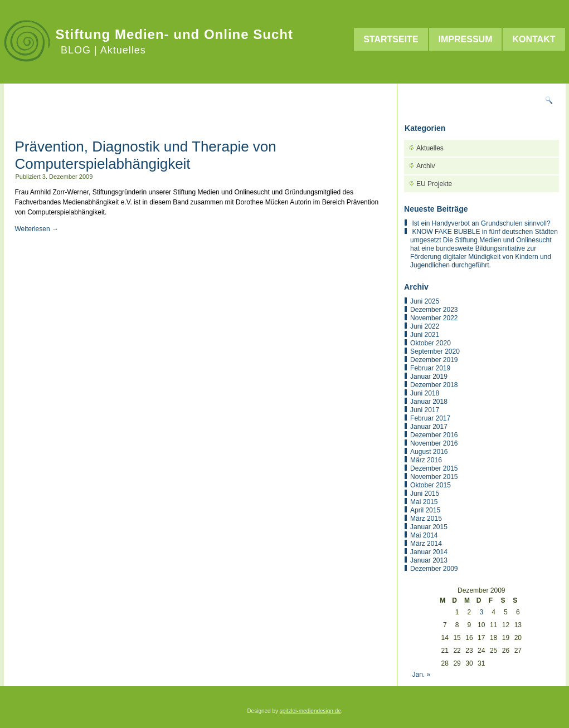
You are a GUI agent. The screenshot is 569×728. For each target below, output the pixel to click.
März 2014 (426, 544)
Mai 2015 (424, 502)
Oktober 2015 (431, 485)
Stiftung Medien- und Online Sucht (174, 34)
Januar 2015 (429, 527)
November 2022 (434, 318)
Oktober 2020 (431, 343)
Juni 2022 (425, 326)
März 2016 (426, 460)
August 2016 (429, 452)
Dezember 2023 (434, 310)
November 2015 (434, 477)
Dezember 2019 (434, 360)
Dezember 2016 (434, 435)
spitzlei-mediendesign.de (310, 711)
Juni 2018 (425, 393)
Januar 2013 (429, 560)
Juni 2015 (425, 494)
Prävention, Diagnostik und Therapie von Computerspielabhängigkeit (146, 155)
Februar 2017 (430, 418)
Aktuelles (430, 148)
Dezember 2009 (434, 569)
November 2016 (434, 443)
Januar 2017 (429, 427)
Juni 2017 (425, 410)
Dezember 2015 (434, 468)
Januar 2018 (429, 402)
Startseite (391, 39)
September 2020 (435, 351)
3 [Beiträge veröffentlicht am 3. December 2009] (481, 612)
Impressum (466, 39)
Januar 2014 (429, 552)
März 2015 (426, 519)
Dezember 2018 (434, 385)
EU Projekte (434, 184)
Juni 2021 (425, 335)
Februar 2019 (430, 368)
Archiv (425, 166)
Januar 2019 (429, 377)
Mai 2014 (424, 535)
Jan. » (421, 675)
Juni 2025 (425, 301)
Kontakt (534, 39)
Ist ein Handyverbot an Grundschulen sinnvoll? (481, 223)
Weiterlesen (37, 229)
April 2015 (425, 510)
